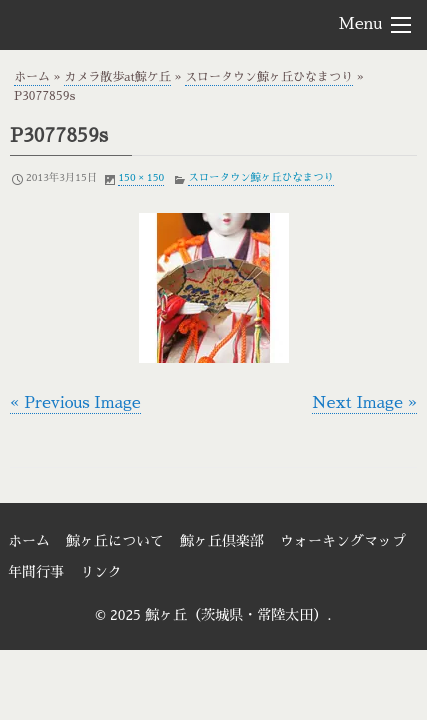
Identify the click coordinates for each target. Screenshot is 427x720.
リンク (101, 572)
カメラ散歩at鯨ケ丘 (117, 77)
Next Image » (364, 403)
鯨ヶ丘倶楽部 (222, 541)
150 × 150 (141, 177)
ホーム (32, 77)
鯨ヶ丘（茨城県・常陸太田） (121, 24)
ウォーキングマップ (343, 541)
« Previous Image (75, 403)
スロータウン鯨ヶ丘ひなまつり (269, 77)
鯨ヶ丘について (115, 541)
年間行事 (36, 572)
